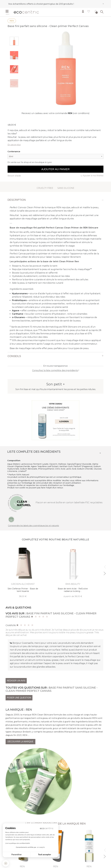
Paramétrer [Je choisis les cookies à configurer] (17, 855)
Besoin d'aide (14, 176)
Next (104, 572)
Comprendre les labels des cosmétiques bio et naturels (33, 526)
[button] (6, 863)
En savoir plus (14, 145)
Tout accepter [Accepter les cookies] (45, 855)
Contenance (14, 151)
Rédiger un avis (16, 681)
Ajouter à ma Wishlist (93, 176)
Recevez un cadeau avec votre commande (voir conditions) (55, 113)
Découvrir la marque (20, 742)
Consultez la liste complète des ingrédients (55, 370)
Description (17, 200)
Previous (104, 566)
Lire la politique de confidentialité (18, 843)
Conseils (14, 356)
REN (12, 21)
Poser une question (19, 698)
